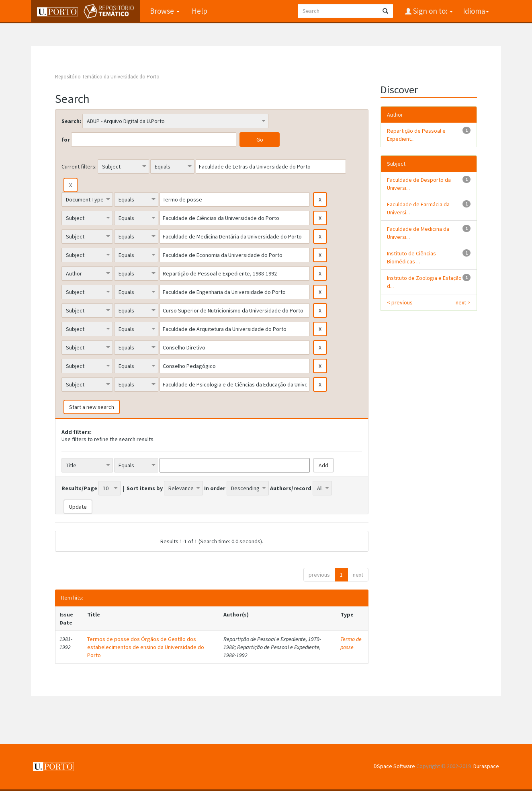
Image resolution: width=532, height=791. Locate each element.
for (66, 140)
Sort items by (145, 488)
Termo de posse (351, 643)
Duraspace (486, 766)
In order (215, 488)
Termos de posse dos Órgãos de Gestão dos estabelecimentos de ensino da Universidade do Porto (146, 647)
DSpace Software (394, 766)
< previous (400, 302)
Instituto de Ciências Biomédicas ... (411, 257)
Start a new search (92, 407)
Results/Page (79, 488)
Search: (71, 121)
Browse (165, 11)
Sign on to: (432, 11)
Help (199, 11)
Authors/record (291, 488)
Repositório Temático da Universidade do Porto (107, 77)
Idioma (476, 11)
